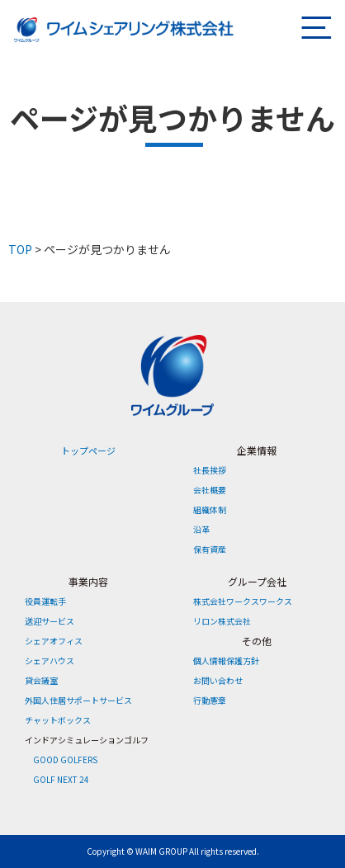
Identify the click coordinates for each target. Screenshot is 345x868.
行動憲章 (210, 700)
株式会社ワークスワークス (243, 601)
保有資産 (210, 549)
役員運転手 (45, 601)
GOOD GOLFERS (65, 759)
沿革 (201, 529)
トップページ (88, 451)
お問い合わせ (218, 680)
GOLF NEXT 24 (61, 779)
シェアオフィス (54, 641)
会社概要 (210, 490)
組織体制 (210, 509)
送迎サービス (50, 621)
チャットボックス (58, 720)
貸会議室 (41, 680)
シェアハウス (50, 660)
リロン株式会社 (222, 621)
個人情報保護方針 (226, 660)
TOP (20, 249)
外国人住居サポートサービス (78, 700)
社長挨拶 (210, 470)
